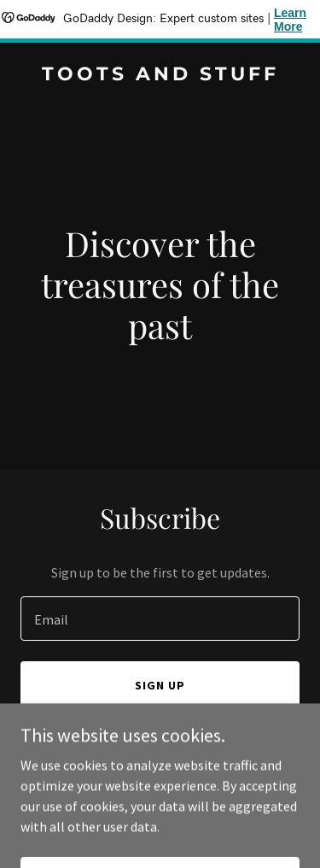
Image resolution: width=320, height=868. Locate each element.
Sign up (160, 685)
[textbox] (160, 619)
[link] (160, 75)
